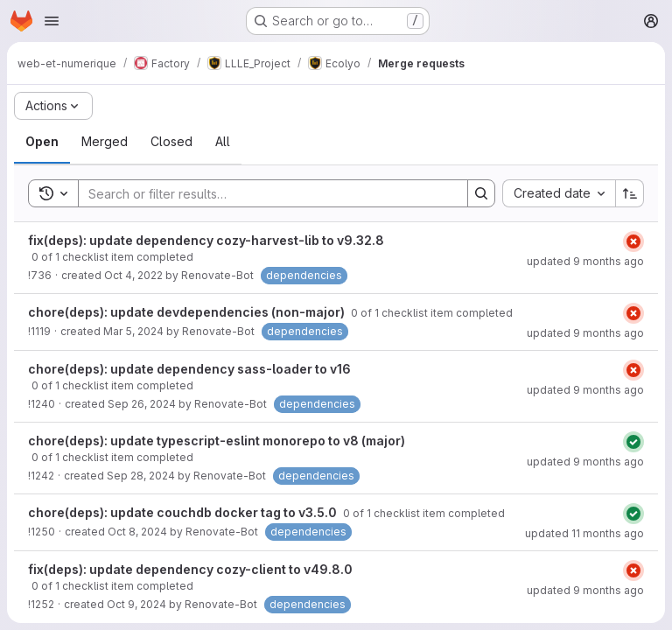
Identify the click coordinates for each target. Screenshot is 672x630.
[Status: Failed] (633, 241)
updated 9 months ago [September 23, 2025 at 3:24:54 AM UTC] (585, 590)
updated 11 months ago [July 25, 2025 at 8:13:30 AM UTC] (584, 533)
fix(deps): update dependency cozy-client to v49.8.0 (190, 569)
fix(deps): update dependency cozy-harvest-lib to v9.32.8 (206, 240)
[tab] (42, 142)
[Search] (264, 193)
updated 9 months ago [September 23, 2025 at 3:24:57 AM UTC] (585, 261)
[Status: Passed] (633, 442)
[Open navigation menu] (52, 21)
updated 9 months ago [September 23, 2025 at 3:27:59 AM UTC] (585, 390)
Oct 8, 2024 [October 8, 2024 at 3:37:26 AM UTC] (137, 532)
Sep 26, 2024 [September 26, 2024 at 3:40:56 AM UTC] (142, 404)
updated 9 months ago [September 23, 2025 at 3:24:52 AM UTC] (585, 333)
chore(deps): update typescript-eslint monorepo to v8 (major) (217, 441)
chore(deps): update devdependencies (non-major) (188, 312)
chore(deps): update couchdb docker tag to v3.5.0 (184, 512)
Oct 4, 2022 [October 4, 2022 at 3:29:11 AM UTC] (133, 275)
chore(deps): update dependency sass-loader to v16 (189, 369)
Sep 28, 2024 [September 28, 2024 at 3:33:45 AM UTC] (141, 476)
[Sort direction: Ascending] (630, 193)
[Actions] (53, 106)
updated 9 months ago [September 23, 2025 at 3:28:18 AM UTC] (585, 462)
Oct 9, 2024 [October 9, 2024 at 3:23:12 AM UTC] (136, 604)
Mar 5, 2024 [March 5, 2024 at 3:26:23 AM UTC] (133, 331)
